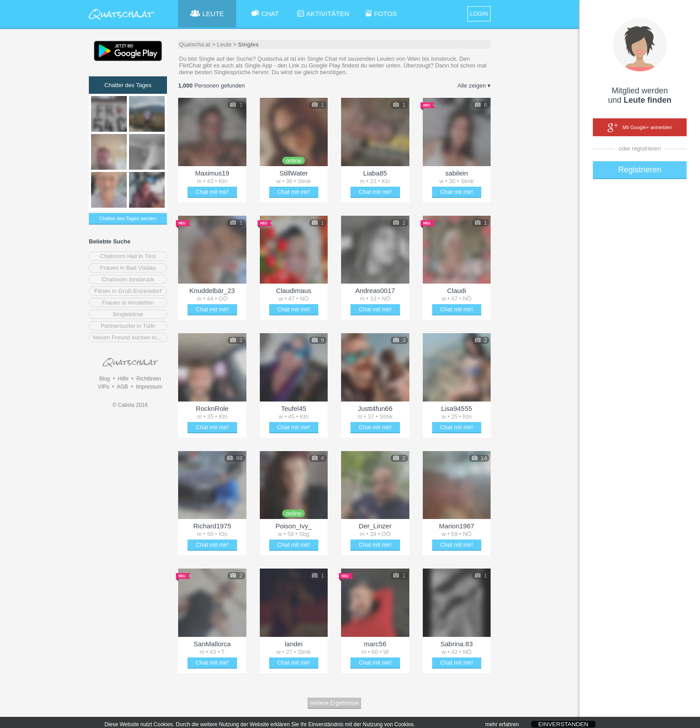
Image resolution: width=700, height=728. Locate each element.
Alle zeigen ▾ (474, 86)
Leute (224, 44)
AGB (122, 387)
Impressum (149, 387)
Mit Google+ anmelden (640, 128)
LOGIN (479, 14)
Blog (104, 379)
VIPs (103, 387)
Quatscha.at (195, 44)
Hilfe (123, 379)
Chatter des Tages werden (128, 218)
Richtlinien (148, 379)
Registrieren (640, 170)
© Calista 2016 (130, 405)
